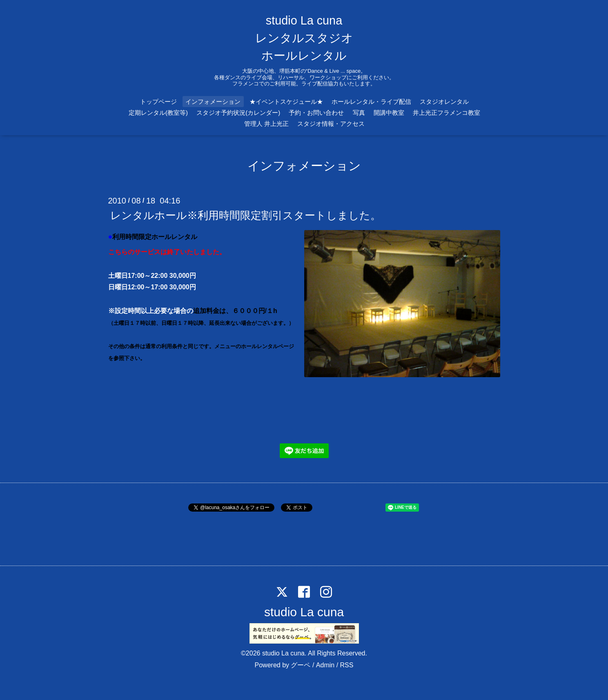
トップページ (158, 102)
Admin (325, 665)
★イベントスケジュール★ (286, 102)
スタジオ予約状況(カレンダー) (238, 113)
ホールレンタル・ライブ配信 (371, 102)
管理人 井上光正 (266, 124)
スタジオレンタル (444, 102)
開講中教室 (389, 113)
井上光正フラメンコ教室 (447, 113)
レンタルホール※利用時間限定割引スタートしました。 (246, 215)
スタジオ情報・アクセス (331, 124)
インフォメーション (213, 102)
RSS (347, 665)
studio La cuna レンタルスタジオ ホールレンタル (304, 38)
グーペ (301, 665)
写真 (359, 113)
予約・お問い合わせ (316, 113)
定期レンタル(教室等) (158, 113)
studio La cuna (304, 612)
